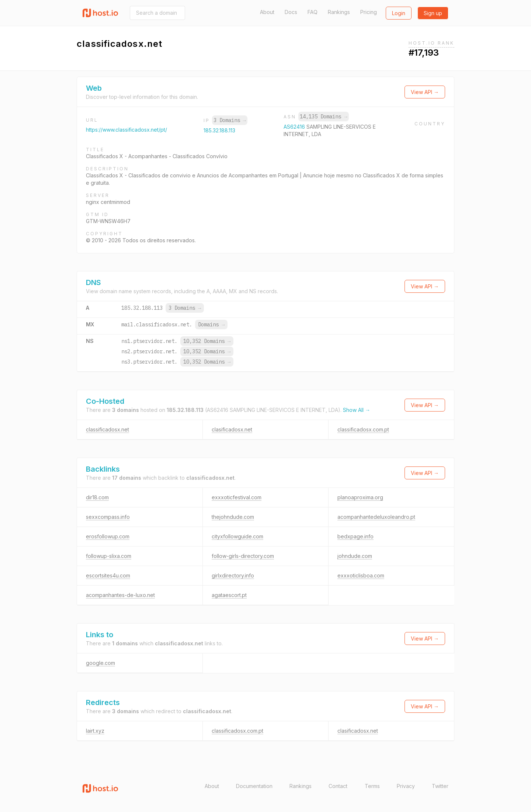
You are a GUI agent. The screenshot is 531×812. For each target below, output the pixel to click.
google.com (100, 663)
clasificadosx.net (232, 429)
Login (399, 13)
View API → (425, 92)
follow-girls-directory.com (243, 556)
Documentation (254, 786)
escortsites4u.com (108, 575)
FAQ (313, 12)
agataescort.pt (229, 595)
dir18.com (97, 497)
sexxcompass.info (108, 517)
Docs (291, 12)
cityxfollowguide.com (237, 536)
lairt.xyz (95, 731)
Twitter (440, 786)
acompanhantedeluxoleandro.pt (376, 517)
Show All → (357, 410)
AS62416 (295, 127)
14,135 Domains (323, 117)
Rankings (339, 12)
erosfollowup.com (108, 536)
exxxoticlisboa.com (361, 575)
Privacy (406, 786)
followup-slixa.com (109, 556)
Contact (338, 786)
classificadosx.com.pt (363, 429)
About (267, 12)
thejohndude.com (233, 517)
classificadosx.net (107, 429)
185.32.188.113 (219, 130)
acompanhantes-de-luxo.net (120, 595)
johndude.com (355, 556)
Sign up (433, 13)
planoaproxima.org (360, 497)
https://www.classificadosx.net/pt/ (126, 130)
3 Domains (230, 120)
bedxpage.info (355, 536)
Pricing (369, 12)
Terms (372, 786)
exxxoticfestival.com (237, 497)
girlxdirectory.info (233, 575)
